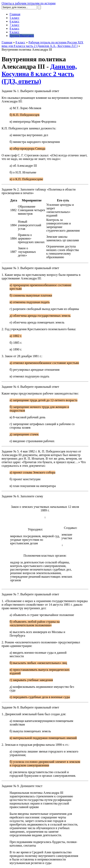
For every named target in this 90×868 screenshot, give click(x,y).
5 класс (14, 18)
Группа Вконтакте (22, 36)
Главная (15, 14)
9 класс (14, 32)
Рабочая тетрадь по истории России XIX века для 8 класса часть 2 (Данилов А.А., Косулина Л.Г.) (43, 44)
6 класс (14, 21)
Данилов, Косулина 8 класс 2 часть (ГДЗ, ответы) (39, 74)
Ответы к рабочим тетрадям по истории (29, 3)
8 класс (14, 28)
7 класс (14, 25)
